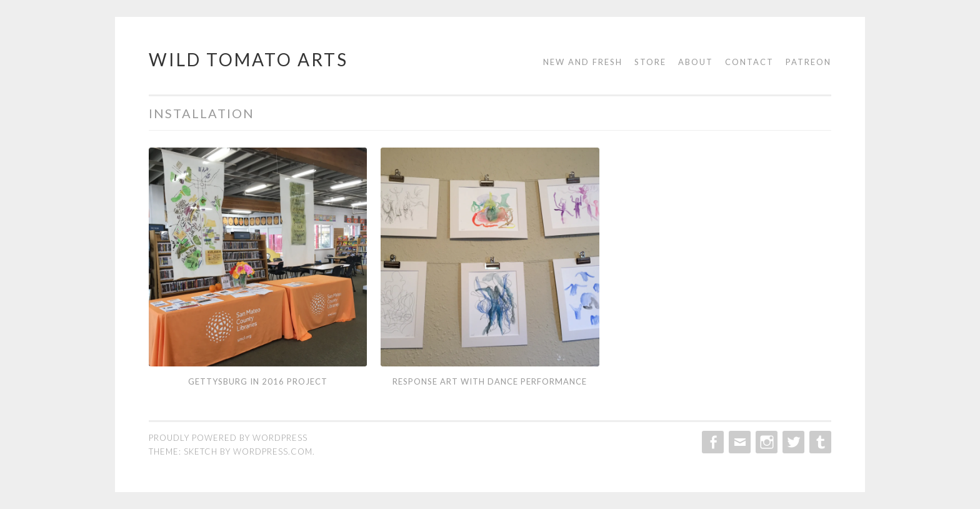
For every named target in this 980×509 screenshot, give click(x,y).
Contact (749, 62)
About (696, 62)
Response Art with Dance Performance (490, 381)
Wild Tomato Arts (248, 59)
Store (650, 62)
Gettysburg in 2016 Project (258, 381)
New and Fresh (583, 62)
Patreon (808, 62)
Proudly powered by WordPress (228, 438)
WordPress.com (273, 451)
